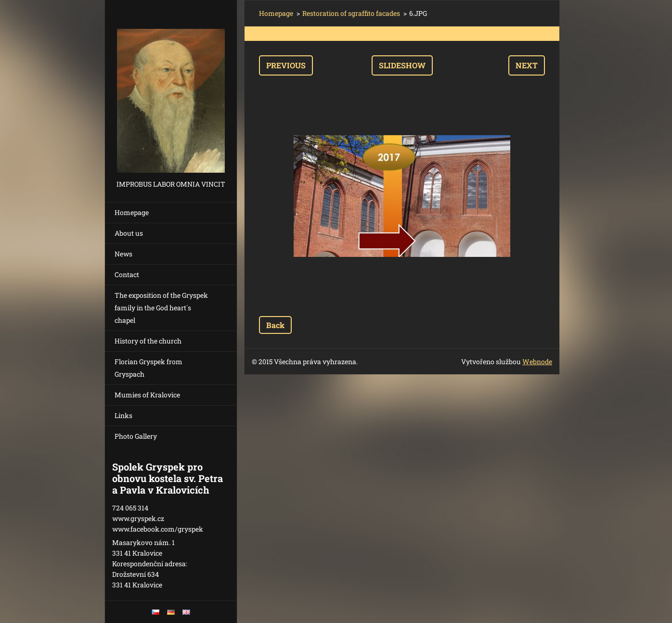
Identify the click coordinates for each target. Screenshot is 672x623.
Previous (286, 65)
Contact (127, 274)
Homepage (132, 212)
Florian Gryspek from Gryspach (149, 368)
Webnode (537, 362)
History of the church (148, 341)
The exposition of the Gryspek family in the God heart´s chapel (161, 308)
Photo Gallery (136, 436)
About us (129, 233)
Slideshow (402, 65)
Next (527, 65)
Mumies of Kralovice (147, 395)
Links (123, 415)
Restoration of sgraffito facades (351, 13)
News (123, 254)
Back (275, 325)
